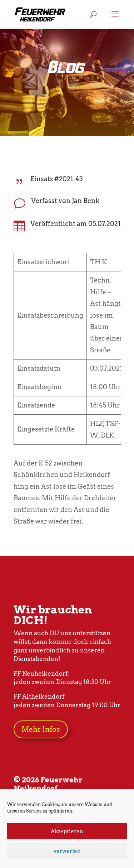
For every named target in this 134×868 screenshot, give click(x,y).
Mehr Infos (41, 729)
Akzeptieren (67, 831)
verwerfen (67, 851)
